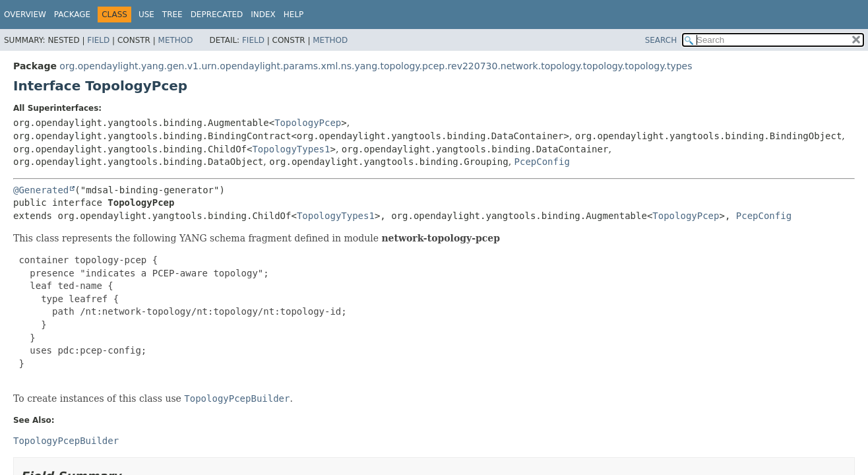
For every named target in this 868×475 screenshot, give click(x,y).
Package (72, 15)
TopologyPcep (308, 123)
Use (146, 15)
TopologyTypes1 (291, 149)
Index (263, 15)
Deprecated (217, 15)
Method (176, 40)
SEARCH (661, 40)
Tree (172, 15)
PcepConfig (542, 162)
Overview (25, 15)
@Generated (41, 190)
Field (98, 40)
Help (294, 15)
